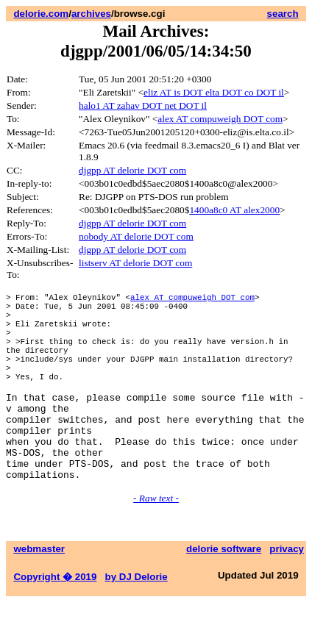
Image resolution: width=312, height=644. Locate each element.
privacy (287, 591)
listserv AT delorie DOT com (135, 263)
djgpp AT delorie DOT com (132, 170)
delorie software (224, 591)
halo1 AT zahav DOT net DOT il (143, 105)
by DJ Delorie (136, 619)
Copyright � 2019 (55, 619)
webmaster (39, 591)
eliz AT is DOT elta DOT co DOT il (214, 92)
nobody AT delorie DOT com (136, 236)
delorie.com (41, 14)
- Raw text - (156, 540)
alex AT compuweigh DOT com (220, 119)
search (283, 14)
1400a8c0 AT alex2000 (234, 210)
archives (91, 14)
